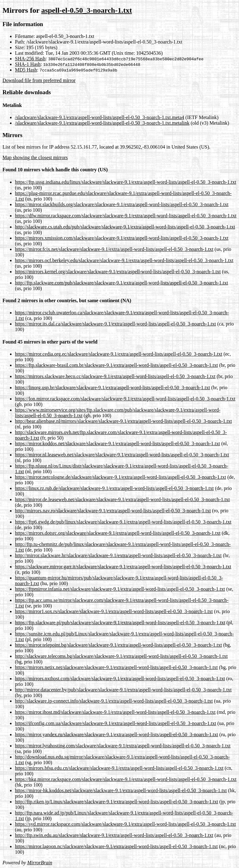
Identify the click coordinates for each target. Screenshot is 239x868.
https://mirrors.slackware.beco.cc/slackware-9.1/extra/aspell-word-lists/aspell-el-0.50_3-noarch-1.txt (115, 376)
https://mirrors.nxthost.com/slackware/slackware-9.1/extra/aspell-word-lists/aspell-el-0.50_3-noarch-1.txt (120, 679)
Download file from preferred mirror (39, 80)
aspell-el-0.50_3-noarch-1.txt (87, 10)
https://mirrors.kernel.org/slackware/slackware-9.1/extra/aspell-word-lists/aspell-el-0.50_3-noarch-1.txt (118, 272)
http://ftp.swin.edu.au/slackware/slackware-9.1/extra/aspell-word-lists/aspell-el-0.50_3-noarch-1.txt (114, 835)
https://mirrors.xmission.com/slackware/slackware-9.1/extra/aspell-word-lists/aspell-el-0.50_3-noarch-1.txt (122, 238)
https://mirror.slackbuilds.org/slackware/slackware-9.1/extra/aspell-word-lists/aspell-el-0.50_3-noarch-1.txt (122, 204)
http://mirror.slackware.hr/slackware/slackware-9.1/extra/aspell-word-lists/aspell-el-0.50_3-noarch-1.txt (118, 555)
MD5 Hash (26, 70)
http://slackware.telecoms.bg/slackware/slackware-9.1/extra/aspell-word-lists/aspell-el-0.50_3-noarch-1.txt (121, 656)
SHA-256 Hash (30, 59)
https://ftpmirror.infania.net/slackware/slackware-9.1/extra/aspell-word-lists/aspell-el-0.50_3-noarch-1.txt (120, 589)
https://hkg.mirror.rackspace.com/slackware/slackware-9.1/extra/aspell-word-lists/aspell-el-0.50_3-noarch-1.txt (126, 779)
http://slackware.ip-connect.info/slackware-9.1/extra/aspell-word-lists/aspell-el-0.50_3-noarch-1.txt (114, 701)
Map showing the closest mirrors (35, 157)
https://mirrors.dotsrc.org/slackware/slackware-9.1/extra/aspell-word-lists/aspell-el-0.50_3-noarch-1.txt (118, 533)
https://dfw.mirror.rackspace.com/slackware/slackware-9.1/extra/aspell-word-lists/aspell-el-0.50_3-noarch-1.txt (126, 216)
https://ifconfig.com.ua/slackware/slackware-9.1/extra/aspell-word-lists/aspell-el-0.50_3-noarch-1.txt (115, 723)
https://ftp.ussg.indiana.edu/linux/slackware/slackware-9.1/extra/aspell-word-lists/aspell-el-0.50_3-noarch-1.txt (126, 182)
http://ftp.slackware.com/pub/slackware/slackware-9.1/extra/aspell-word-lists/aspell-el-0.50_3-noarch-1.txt (122, 283)
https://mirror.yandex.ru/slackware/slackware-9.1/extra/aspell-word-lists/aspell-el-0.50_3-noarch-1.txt (117, 734)
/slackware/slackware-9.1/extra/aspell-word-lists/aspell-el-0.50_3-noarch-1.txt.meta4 (100, 117)
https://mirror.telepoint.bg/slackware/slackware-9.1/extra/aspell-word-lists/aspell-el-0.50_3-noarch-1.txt (118, 645)
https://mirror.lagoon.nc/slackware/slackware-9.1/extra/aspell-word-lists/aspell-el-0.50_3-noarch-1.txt (116, 846)
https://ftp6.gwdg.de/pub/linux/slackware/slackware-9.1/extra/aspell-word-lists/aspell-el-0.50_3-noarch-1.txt (123, 522)
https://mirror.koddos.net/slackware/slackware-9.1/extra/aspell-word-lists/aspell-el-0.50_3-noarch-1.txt (117, 443)
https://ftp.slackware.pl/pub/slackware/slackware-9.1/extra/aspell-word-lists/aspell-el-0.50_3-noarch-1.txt (120, 623)
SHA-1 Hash (28, 64)
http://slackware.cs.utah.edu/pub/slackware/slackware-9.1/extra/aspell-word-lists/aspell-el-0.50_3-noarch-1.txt (125, 227)
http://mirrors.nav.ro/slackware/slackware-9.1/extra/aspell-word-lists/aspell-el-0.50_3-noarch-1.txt (113, 511)
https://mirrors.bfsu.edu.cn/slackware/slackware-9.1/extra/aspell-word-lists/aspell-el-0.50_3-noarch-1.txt (119, 768)
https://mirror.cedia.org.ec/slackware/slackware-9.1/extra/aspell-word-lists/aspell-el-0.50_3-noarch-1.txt (119, 354)
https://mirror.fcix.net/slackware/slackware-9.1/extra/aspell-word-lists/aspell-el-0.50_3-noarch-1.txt (114, 249)
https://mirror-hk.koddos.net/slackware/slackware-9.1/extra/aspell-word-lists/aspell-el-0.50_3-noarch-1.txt (121, 790)
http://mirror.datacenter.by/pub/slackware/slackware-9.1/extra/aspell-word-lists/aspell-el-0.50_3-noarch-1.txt (123, 690)
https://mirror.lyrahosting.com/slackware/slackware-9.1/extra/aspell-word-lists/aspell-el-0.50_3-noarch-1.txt (123, 746)
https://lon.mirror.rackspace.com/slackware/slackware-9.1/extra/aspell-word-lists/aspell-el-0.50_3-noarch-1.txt (125, 399)
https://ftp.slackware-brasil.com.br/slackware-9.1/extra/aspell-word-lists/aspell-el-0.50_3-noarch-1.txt (116, 365)
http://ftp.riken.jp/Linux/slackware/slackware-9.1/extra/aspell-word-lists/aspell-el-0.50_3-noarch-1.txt (117, 802)
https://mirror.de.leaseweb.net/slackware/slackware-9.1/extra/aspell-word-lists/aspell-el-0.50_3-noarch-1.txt (122, 499)
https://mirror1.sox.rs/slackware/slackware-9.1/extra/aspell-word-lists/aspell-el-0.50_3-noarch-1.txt (114, 611)
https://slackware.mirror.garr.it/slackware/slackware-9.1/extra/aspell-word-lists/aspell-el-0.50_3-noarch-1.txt (123, 567)
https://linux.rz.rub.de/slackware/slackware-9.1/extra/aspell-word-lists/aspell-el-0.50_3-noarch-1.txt (114, 488)
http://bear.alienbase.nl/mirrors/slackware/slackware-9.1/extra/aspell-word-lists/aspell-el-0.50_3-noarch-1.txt (123, 421)
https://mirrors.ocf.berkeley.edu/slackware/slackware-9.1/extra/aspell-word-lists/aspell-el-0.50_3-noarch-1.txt (124, 260)
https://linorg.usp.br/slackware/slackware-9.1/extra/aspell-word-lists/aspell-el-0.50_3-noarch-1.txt (112, 388)
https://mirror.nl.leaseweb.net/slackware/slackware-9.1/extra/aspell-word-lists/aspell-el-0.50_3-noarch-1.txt (122, 455)
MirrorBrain (40, 863)
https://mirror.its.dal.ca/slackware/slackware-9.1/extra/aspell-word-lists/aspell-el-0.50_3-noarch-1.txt (115, 324)
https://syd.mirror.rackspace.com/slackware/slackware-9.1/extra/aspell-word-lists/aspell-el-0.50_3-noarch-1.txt (125, 824)
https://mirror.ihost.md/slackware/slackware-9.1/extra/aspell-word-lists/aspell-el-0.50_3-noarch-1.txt (115, 712)
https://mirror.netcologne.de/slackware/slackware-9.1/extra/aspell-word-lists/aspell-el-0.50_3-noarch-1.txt (120, 477)
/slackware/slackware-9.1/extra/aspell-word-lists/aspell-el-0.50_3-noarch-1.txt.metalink (102, 123)
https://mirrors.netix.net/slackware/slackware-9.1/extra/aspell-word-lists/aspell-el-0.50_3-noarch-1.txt (116, 667)
